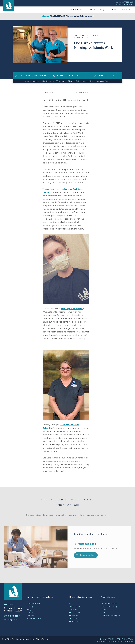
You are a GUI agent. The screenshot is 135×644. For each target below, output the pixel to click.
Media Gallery (75, 607)
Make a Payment (125, 4)
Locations (36, 81)
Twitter (74, 616)
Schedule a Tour (67, 76)
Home (26, 81)
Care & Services (75, 10)
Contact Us (128, 10)
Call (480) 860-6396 (31, 76)
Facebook (75, 613)
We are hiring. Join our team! (67, 16)
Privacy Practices (125, 639)
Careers (113, 10)
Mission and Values (109, 604)
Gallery (91, 10)
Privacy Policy (107, 639)
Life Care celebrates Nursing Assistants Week (92, 81)
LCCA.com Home (125, 2)
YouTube (75, 622)
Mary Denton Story (109, 607)
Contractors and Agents (111, 616)
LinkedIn (74, 619)
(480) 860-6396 (87, 549)
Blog (102, 10)
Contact (30, 616)
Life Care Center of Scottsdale (54, 81)
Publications (74, 610)
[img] (16, 76)
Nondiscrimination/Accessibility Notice (115, 641)
